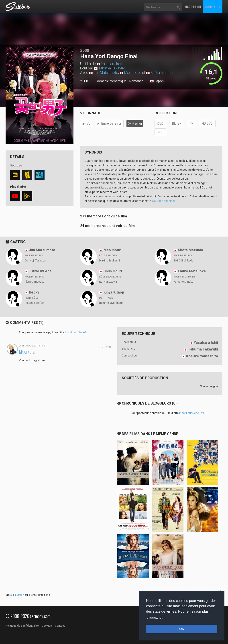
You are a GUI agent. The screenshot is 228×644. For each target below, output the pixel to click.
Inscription (193, 7)
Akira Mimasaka (34, 282)
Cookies (47, 626)
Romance (136, 81)
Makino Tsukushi (109, 261)
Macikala (27, 351)
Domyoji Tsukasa (35, 261)
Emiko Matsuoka (192, 271)
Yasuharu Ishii (112, 64)
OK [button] (182, 629)
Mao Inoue (133, 73)
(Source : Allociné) (163, 201)
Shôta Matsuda (162, 73)
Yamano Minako (183, 282)
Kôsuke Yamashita (202, 356)
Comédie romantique (111, 81)
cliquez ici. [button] (155, 617)
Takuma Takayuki (112, 68)
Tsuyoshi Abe (40, 271)
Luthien (20, 595)
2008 (85, 50)
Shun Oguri (113, 271)
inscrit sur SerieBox (77, 332)
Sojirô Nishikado (183, 261)
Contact (60, 626)
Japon (157, 81)
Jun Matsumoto (106, 73)
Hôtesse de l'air (34, 303)
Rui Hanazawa (108, 282)
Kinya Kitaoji (114, 292)
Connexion (213, 7)
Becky (34, 292)
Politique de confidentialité (22, 626)
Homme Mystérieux (111, 303)
